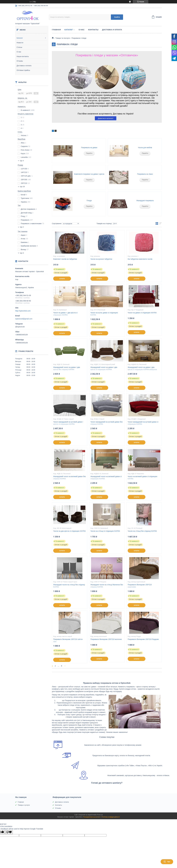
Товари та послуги (62, 38)
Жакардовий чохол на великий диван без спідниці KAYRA (70, 478)
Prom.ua (100, 815)
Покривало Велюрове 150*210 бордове (143, 639)
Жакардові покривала (145, 201)
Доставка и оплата (24, 66)
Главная (56, 30)
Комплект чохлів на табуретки (65, 259)
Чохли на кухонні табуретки (101, 259)
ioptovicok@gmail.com (24, 319)
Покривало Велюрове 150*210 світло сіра (68, 640)
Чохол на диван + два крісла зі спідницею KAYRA (65, 314)
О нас (19, 52)
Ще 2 (22, 227)
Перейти (89, 153)
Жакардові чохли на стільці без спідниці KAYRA (69, 586)
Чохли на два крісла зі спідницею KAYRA (69, 531)
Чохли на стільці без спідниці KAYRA (142, 531)
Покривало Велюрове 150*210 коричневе (140, 586)
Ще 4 (22, 161)
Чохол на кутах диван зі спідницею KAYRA (104, 314)
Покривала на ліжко (145, 174)
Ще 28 (22, 187)
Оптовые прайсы (23, 70)
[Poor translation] (9, 832)
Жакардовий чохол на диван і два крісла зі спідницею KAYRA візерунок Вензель (142, 370)
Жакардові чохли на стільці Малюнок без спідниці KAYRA (107, 586)
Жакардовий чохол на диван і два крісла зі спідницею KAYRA (104, 368)
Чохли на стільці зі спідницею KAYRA (105, 531)
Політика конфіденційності (111, 817)
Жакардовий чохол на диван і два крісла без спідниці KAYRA (67, 368)
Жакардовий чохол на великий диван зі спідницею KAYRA (106, 478)
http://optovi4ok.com (23, 311)
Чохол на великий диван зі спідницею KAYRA (143, 478)
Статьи (19, 47)
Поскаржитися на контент (92, 817)
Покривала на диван (89, 148)
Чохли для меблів (145, 148)
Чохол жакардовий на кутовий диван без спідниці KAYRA (107, 423)
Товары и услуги (24, 805)
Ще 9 (22, 253)
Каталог (20, 38)
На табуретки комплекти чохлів (140, 259)
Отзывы (20, 61)
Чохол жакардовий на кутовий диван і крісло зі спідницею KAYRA (68, 423)
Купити (62, 279)
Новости (20, 43)
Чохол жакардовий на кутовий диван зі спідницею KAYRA (143, 423)
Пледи (89, 201)
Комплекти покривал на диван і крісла (89, 174)
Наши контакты (23, 56)
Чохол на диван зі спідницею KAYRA (142, 313)
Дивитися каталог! (106, 118)
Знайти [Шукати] (117, 17)
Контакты (93, 30)
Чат (167, 862)
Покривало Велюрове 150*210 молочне (106, 639)
